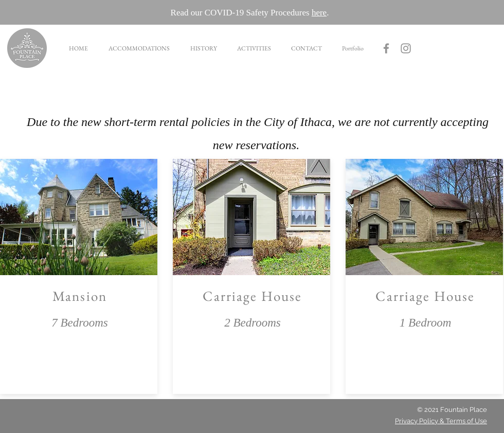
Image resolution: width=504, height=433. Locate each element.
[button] (139, 48)
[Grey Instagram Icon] (406, 48)
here (319, 13)
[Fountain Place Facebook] (386, 48)
